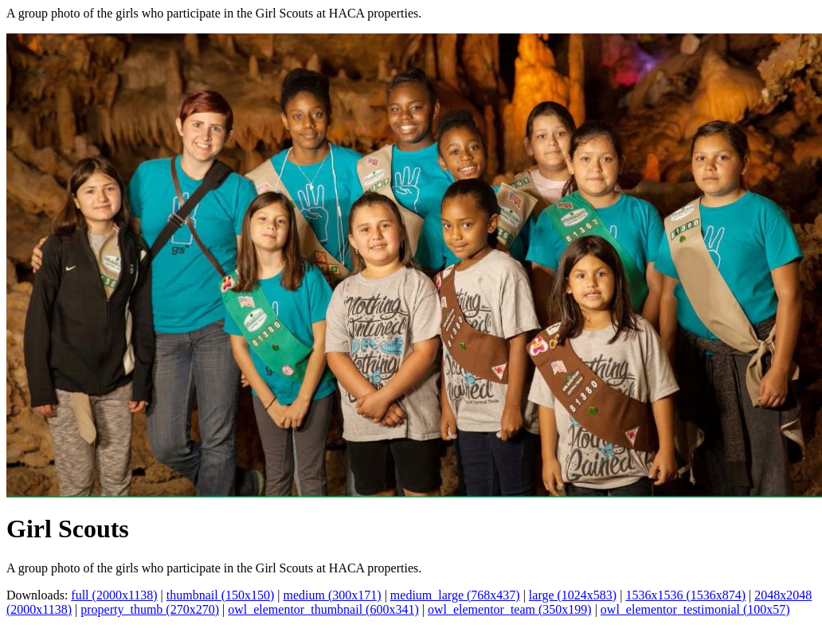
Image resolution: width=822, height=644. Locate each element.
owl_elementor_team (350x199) (510, 609)
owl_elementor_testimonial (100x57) (695, 609)
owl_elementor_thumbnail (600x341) (323, 609)
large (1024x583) (573, 595)
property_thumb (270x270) (150, 609)
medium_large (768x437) (455, 595)
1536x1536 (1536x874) (685, 595)
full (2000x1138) (114, 595)
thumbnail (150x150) (221, 595)
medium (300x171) (333, 595)
